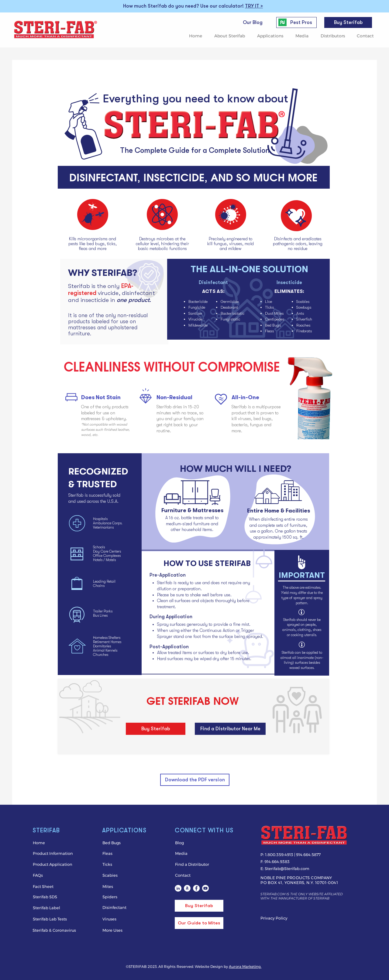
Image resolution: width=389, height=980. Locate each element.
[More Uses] (119, 930)
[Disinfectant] (129, 907)
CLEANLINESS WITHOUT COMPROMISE (172, 366)
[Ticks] (129, 864)
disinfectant (138, 293)
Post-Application (169, 647)
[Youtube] (205, 888)
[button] (231, 36)
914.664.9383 (277, 862)
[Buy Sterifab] (348, 22)
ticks (111, 244)
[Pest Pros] (301, 22)
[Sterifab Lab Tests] (52, 919)
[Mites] (119, 886)
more (102, 248)
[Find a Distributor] (199, 864)
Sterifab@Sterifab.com (287, 869)
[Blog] (199, 843)
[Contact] (199, 875)
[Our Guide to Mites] (199, 923)
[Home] (52, 843)
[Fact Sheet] (52, 886)
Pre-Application (168, 575)
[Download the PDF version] (195, 780)
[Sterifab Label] (52, 908)
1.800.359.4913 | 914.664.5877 (293, 855)
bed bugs (96, 244)
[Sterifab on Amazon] (187, 888)
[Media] (192, 853)
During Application (171, 617)
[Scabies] (119, 875)
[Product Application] (53, 864)
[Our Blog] (253, 22)
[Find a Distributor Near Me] (230, 729)
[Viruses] (119, 919)
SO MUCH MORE (277, 176)
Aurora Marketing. (245, 966)
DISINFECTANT (103, 176)
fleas (83, 248)
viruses (236, 244)
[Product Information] (53, 853)
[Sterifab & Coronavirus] (55, 930)
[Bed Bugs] (126, 843)
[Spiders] (119, 897)
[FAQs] (52, 875)
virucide (108, 293)
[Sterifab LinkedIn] (178, 888)
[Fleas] (119, 853)
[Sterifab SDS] (53, 897)
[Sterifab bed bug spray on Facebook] (196, 888)
